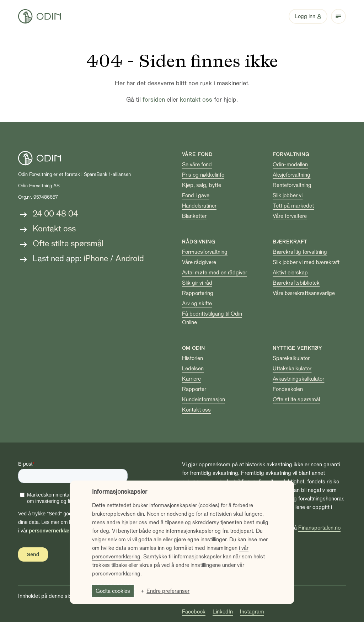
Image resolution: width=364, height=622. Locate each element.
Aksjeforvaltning (291, 175)
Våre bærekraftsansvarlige (304, 293)
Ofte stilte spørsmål (68, 244)
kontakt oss (196, 100)
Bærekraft (290, 242)
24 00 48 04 (55, 214)
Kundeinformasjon (204, 400)
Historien (192, 358)
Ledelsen (193, 369)
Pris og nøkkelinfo (203, 175)
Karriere (191, 379)
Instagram (252, 612)
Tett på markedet (293, 206)
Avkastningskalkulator (298, 379)
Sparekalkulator (291, 358)
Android (130, 259)
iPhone (96, 259)
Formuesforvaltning (205, 252)
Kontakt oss (54, 229)
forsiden (154, 100)
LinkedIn (223, 612)
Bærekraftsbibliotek (296, 283)
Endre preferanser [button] (168, 591)
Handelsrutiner (199, 206)
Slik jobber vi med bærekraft (306, 262)
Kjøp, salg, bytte (202, 185)
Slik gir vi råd (197, 283)
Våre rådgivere (199, 262)
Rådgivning (199, 242)
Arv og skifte (197, 304)
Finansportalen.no (319, 528)
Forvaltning (291, 154)
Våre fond (197, 154)
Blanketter (194, 216)
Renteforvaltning (292, 185)
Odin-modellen (290, 165)
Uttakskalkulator (292, 369)
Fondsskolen (288, 389)
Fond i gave (196, 195)
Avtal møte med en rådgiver (215, 273)
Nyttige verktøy (297, 348)
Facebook (194, 612)
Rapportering (198, 293)
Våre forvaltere (290, 216)
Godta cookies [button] (113, 591)
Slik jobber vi (288, 195)
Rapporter (194, 389)
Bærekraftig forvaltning (300, 252)
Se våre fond (197, 165)
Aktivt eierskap (290, 273)
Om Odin (194, 348)
